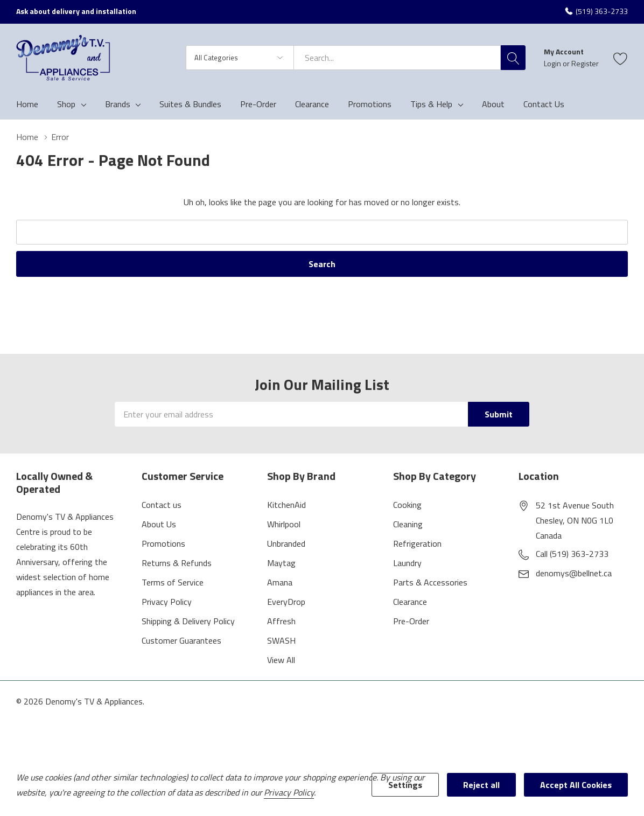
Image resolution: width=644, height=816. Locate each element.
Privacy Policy (167, 602)
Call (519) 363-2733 (572, 554)
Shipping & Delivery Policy (188, 621)
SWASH (281, 640)
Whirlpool (284, 524)
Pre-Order (411, 621)
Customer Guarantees (181, 640)
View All (281, 660)
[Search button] (513, 58)
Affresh (281, 621)
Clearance (410, 602)
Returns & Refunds (177, 563)
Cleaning (408, 524)
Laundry (407, 563)
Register (585, 63)
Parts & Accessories (430, 582)
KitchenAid (286, 505)
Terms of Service (173, 582)
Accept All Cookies (576, 785)
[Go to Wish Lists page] (621, 58)
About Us (159, 524)
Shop (66, 104)
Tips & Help (431, 104)
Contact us (162, 505)
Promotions (163, 543)
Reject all (481, 785)
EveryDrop (286, 602)
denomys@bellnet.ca (574, 573)
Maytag (281, 563)
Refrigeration (417, 543)
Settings (405, 785)
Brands (118, 104)
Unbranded (286, 543)
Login (553, 63)
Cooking (407, 505)
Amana (280, 582)
